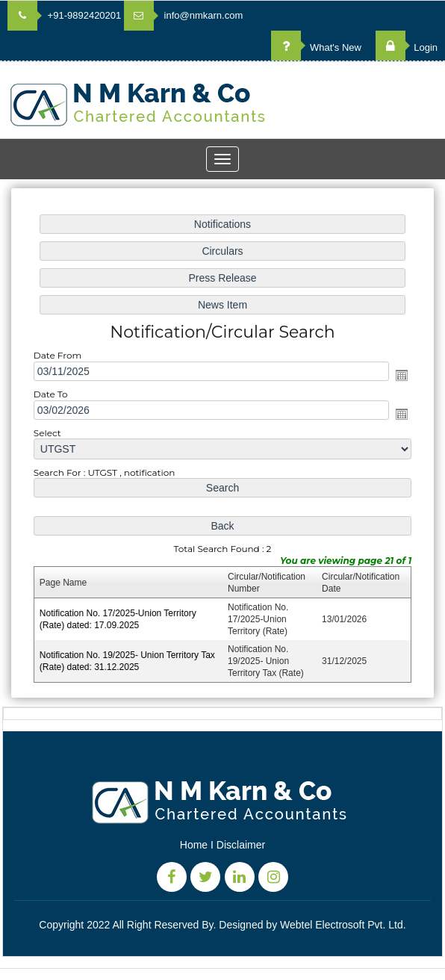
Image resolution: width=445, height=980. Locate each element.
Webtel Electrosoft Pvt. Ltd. (343, 925)
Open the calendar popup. (400, 376)
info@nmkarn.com (183, 15)
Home (194, 845)
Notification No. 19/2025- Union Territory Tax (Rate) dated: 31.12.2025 (128, 659)
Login (407, 47)
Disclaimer (241, 845)
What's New (316, 47)
